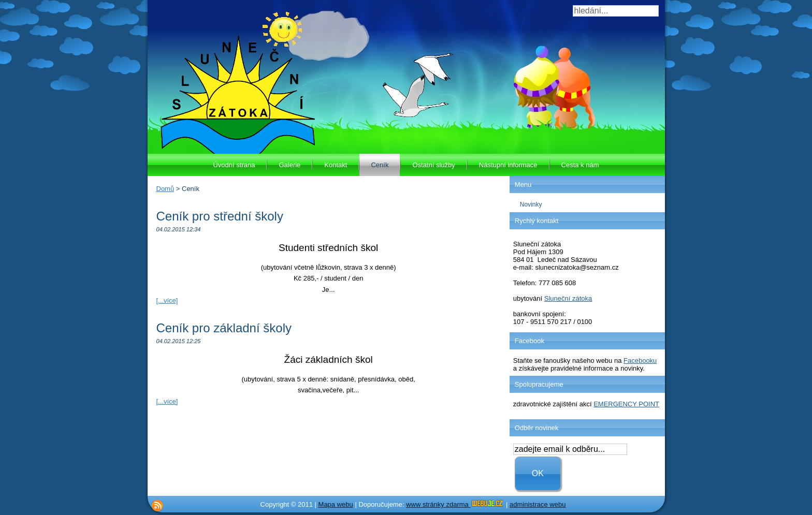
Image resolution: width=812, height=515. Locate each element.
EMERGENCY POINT (626, 404)
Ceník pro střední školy (220, 216)
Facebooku (640, 360)
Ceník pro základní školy (224, 328)
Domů (165, 189)
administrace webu (538, 504)
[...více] (167, 300)
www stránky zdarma (455, 504)
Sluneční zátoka (568, 298)
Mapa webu (336, 504)
